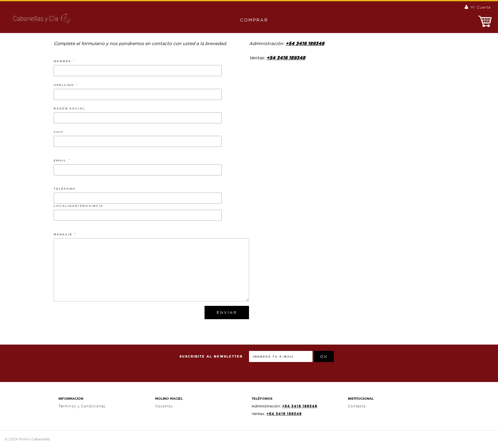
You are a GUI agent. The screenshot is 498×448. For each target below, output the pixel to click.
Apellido (65, 85)
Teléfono (65, 189)
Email (61, 160)
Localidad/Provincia (78, 206)
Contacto (357, 406)
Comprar (251, 20)
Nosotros (164, 406)
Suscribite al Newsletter (211, 356)
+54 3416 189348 (305, 43)
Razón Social (69, 108)
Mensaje (64, 234)
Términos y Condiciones (82, 406)
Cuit (59, 132)
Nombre (63, 61)
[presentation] (382, 363)
